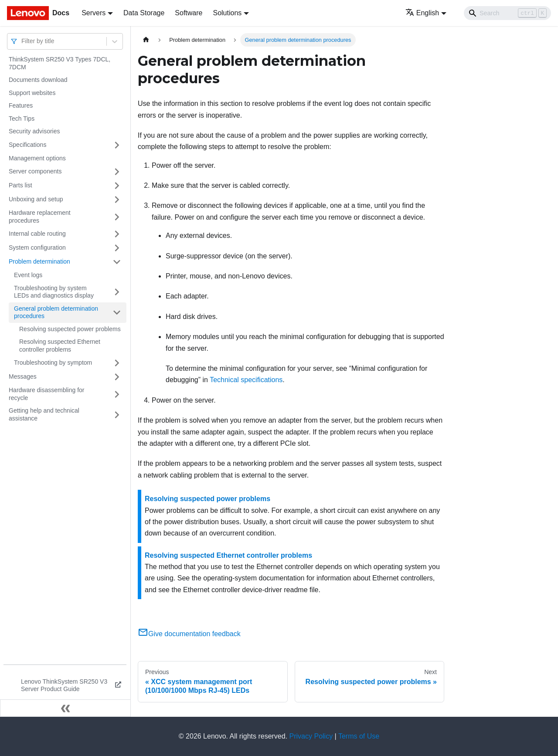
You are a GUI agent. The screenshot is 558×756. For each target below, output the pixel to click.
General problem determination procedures (56, 312)
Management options (37, 158)
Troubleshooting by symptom (53, 363)
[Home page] (146, 40)
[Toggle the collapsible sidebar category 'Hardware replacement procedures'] (117, 217)
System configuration (37, 247)
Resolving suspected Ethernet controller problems (60, 346)
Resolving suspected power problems (70, 329)
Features (21, 105)
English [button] (422, 13)
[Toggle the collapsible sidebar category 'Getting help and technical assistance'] (117, 415)
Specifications (27, 145)
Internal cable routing (37, 234)
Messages (23, 376)
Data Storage (144, 13)
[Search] (507, 13)
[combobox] (22, 41)
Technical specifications (246, 380)
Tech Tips (22, 119)
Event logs (28, 275)
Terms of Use (359, 736)
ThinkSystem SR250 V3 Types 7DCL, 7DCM (60, 63)
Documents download (38, 80)
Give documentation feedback (189, 634)
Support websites (32, 93)
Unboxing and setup (36, 199)
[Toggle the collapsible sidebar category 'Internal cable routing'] (117, 234)
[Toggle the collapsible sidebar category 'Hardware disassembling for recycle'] (117, 394)
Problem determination (39, 261)
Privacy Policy (311, 736)
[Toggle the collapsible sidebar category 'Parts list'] (117, 186)
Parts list (20, 185)
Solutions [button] (227, 13)
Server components (35, 171)
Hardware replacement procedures (40, 217)
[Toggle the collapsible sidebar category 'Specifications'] (117, 145)
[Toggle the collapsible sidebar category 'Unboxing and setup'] (117, 200)
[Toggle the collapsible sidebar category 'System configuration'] (117, 248)
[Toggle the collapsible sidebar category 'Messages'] (117, 377)
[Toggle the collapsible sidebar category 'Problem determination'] (117, 262)
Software (189, 13)
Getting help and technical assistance (44, 414)
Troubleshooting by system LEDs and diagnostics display (54, 292)
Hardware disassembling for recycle (47, 394)
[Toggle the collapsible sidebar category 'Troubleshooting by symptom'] (117, 363)
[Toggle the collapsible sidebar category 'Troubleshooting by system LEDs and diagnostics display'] (117, 292)
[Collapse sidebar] (65, 708)
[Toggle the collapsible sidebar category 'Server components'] (117, 172)
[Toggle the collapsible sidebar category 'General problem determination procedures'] (117, 313)
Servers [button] (94, 13)
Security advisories (34, 131)
